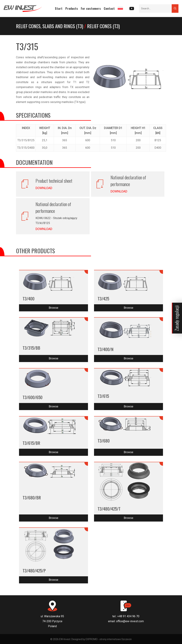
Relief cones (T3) (103, 26)
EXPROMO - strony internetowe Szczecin (109, 639)
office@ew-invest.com (130, 621)
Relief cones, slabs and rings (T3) (50, 26)
